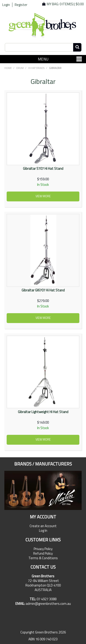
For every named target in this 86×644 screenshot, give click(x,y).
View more (43, 196)
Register (21, 5)
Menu (43, 59)
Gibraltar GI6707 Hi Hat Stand (43, 290)
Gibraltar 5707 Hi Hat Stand (43, 169)
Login (6, 5)
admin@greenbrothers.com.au (48, 604)
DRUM (20, 68)
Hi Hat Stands (36, 68)
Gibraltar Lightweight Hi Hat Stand (43, 412)
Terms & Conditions (43, 558)
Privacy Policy (43, 549)
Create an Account (43, 526)
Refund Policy (43, 554)
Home (8, 68)
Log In (43, 531)
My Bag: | (65, 4)
